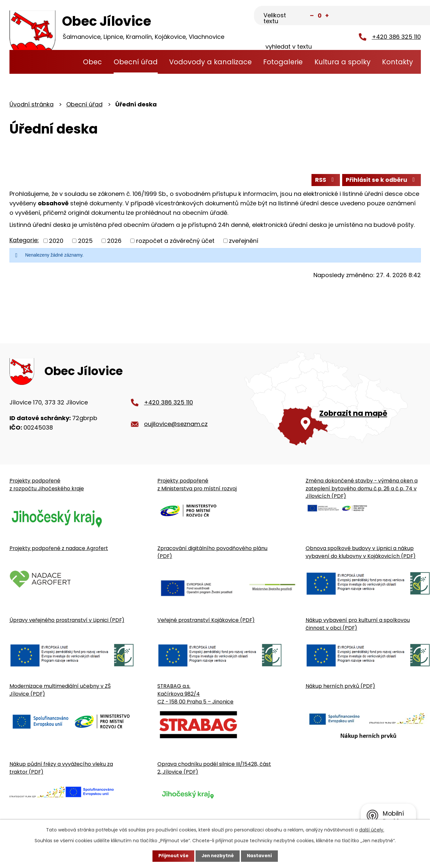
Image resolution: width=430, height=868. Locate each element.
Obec (92, 62)
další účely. (372, 830)
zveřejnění (244, 241)
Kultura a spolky (342, 62)
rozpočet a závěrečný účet (175, 241)
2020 (56, 241)
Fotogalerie (283, 62)
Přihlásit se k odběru (381, 180)
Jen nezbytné (218, 856)
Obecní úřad (136, 62)
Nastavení (261, 856)
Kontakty (398, 62)
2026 (114, 241)
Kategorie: (24, 241)
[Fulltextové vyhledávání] (388, 16)
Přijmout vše (172, 856)
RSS (324, 180)
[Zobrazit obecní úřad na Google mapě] (333, 402)
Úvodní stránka (65, 62)
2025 (85, 241)
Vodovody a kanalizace (210, 62)
